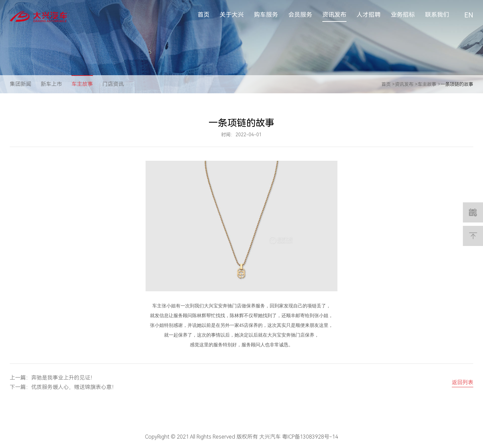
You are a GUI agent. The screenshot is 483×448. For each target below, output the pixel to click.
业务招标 (403, 15)
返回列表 (463, 382)
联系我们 (437, 15)
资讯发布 (334, 15)
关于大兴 (232, 15)
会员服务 (300, 15)
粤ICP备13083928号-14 (310, 437)
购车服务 (266, 15)
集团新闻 (20, 84)
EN (469, 15)
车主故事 (82, 84)
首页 (204, 15)
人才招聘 (369, 15)
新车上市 (51, 84)
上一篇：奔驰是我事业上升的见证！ (53, 378)
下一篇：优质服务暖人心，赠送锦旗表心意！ (63, 387)
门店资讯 (113, 84)
